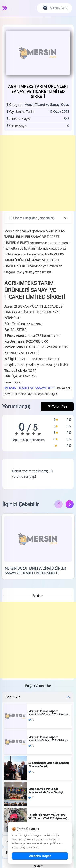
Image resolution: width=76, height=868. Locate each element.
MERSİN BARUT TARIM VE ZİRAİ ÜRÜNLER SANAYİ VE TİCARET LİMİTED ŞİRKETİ (35, 571)
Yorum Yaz (57, 406)
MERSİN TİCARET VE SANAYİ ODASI (30, 388)
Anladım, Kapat (40, 856)
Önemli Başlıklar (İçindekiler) (31, 218)
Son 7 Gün (13, 697)
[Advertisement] (38, 173)
